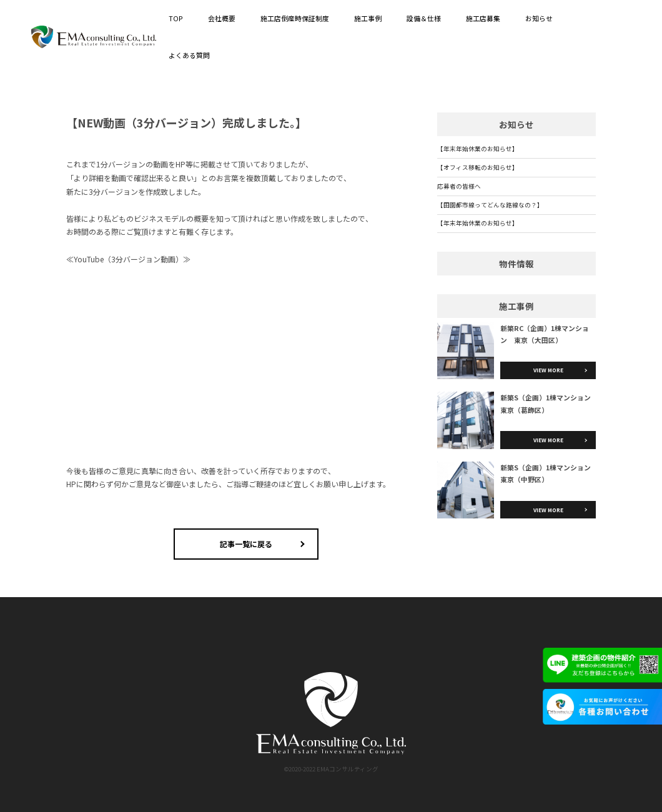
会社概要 (222, 18)
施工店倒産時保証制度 (295, 18)
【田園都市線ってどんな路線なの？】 (490, 205)
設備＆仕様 (424, 18)
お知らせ (539, 18)
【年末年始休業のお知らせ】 (478, 149)
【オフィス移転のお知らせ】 (478, 167)
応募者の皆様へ (459, 186)
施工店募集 (483, 18)
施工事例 (368, 18)
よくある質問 (189, 55)
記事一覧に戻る (246, 544)
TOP (176, 18)
